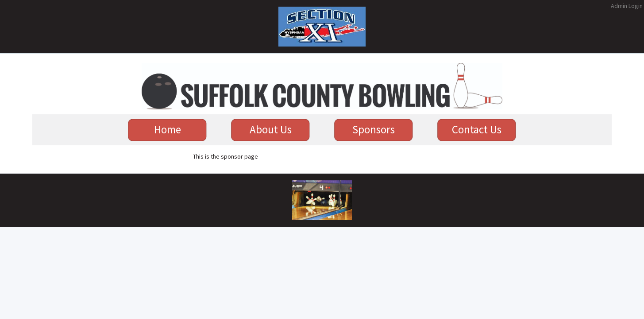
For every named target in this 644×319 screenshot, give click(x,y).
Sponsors (374, 129)
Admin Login (627, 6)
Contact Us (477, 129)
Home (168, 129)
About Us (271, 129)
